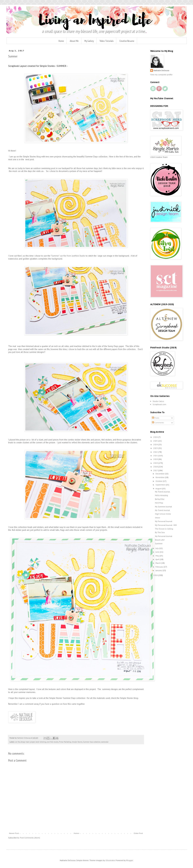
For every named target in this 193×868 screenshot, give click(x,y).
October (159, 481)
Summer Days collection (92, 742)
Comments (158, 423)
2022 (156, 452)
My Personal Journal (164, 521)
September (161, 485)
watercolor (105, 742)
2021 (156, 456)
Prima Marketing (65, 742)
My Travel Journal (162, 492)
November (160, 477)
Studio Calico (158, 401)
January (159, 570)
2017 (156, 470)
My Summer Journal (163, 507)
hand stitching (41, 742)
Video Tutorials (107, 41)
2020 (156, 459)
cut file (17, 742)
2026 (156, 437)
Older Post (138, 833)
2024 (156, 444)
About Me (74, 41)
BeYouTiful (160, 499)
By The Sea (160, 532)
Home (61, 41)
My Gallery (89, 41)
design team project (28, 742)
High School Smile (163, 514)
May (157, 556)
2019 (156, 463)
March (158, 563)
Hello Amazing (161, 495)
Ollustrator (110, 860)
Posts (156, 418)
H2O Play (159, 503)
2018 (156, 467)
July (157, 548)
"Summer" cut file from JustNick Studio (68, 256)
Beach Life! (160, 540)
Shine (157, 518)
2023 (156, 448)
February (160, 567)
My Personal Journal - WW (166, 525)
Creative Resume (127, 41)
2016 (156, 575)
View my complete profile (161, 75)
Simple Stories (77, 742)
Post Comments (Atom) (30, 838)
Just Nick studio (53, 742)
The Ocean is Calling (164, 529)
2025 (156, 441)
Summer (159, 543)
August (159, 488)
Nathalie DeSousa (161, 70)
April (158, 559)
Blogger (130, 860)
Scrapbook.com (159, 404)
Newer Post (14, 833)
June (158, 552)
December (160, 474)
